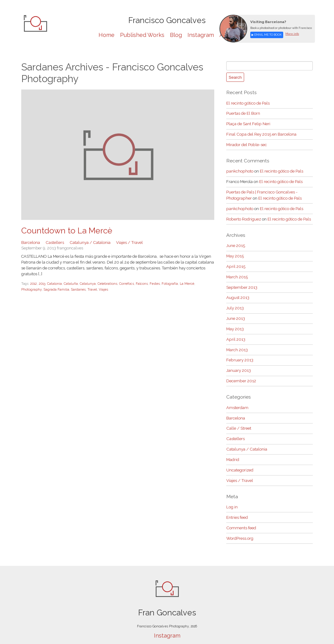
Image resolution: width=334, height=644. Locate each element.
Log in (232, 496)
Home (107, 35)
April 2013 (236, 333)
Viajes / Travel (127, 242)
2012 (33, 283)
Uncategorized (240, 460)
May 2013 (235, 322)
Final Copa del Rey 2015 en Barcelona (261, 133)
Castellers (54, 242)
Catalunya (86, 283)
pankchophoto (239, 169)
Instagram (201, 35)
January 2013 (239, 363)
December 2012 (241, 373)
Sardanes (55, 289)
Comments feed (241, 517)
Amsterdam (237, 399)
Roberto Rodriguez (243, 215)
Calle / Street (238, 419)
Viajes (80, 289)
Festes (152, 283)
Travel (68, 289)
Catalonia (53, 283)
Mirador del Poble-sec (246, 143)
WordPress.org (240, 526)
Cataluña (69, 283)
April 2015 (236, 262)
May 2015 (235, 252)
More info (291, 34)
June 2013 (236, 312)
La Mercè (183, 283)
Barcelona (31, 242)
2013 (41, 283)
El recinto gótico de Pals (248, 102)
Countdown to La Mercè (65, 231)
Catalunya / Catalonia (89, 242)
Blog (176, 35)
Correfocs (125, 283)
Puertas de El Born (243, 112)
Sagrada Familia (34, 289)
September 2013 (241, 282)
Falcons (139, 283)
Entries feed (237, 506)
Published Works (142, 35)
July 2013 (235, 302)
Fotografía (166, 283)
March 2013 (237, 342)
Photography (202, 283)
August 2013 (238, 292)
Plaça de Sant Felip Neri (248, 123)
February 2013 (240, 353)
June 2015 (236, 242)
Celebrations (106, 283)
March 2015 (237, 272)
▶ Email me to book (266, 35)
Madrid (233, 450)
